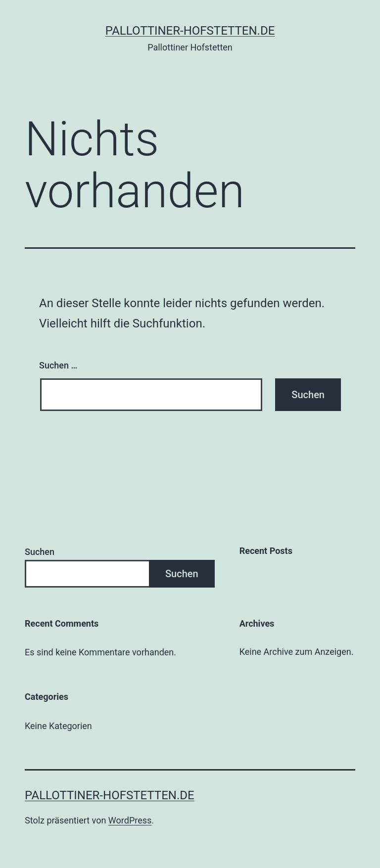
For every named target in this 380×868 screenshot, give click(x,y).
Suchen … (58, 365)
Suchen (40, 552)
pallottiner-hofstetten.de (190, 31)
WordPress (130, 820)
